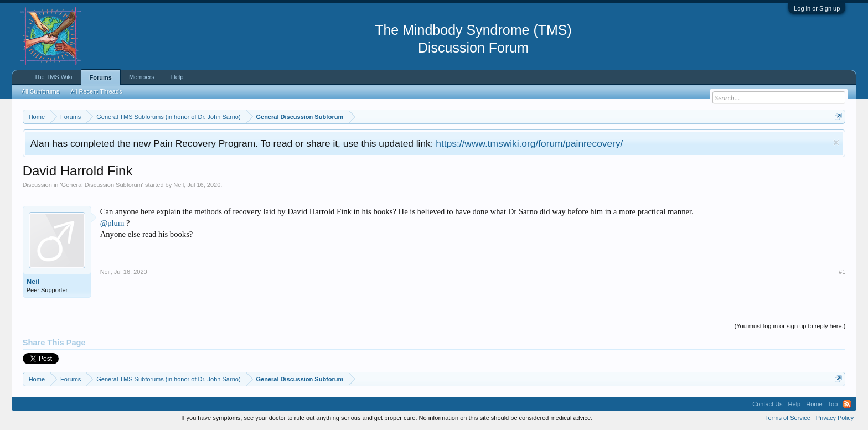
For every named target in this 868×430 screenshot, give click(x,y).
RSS (847, 404)
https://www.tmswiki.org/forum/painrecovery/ (529, 143)
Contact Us (767, 404)
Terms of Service (788, 418)
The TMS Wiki (53, 77)
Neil (179, 185)
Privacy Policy (835, 418)
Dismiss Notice (836, 143)
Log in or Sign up (817, 8)
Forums (101, 77)
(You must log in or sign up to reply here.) (790, 326)
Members (142, 77)
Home (814, 404)
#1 (842, 272)
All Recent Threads (96, 91)
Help (177, 77)
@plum (112, 223)
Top (833, 404)
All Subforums (40, 91)
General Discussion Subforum (102, 185)
